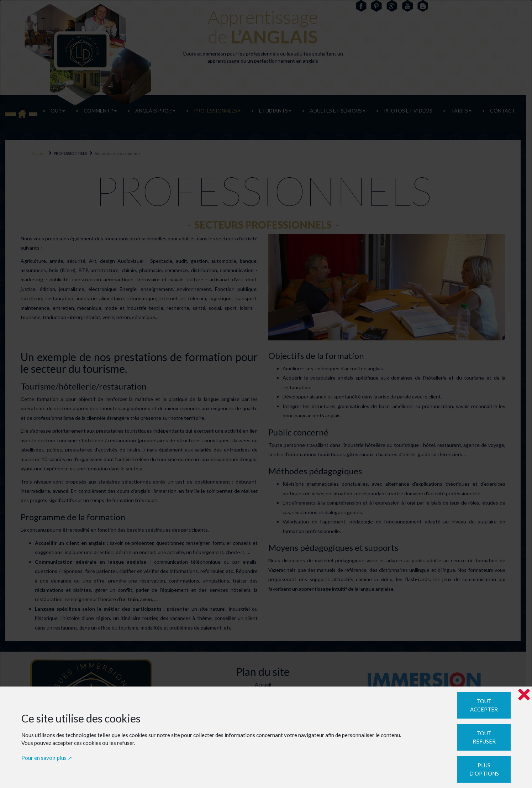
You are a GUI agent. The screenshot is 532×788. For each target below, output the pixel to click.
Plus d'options (484, 769)
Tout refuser (484, 737)
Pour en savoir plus (44, 758)
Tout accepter (484, 705)
